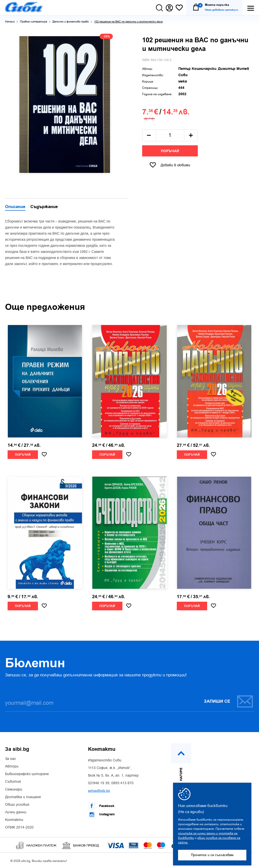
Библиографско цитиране (27, 774)
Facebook (101, 806)
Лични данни (16, 812)
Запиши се (229, 701)
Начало (10, 22)
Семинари (14, 790)
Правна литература (34, 22)
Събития (13, 782)
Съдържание (44, 207)
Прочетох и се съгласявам (212, 855)
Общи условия (17, 805)
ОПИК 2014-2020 (19, 827)
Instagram (101, 815)
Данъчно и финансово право (71, 22)
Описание (15, 207)
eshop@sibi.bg (99, 791)
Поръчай (170, 151)
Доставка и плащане (23, 797)
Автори (12, 766)
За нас (10, 759)
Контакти (14, 820)
